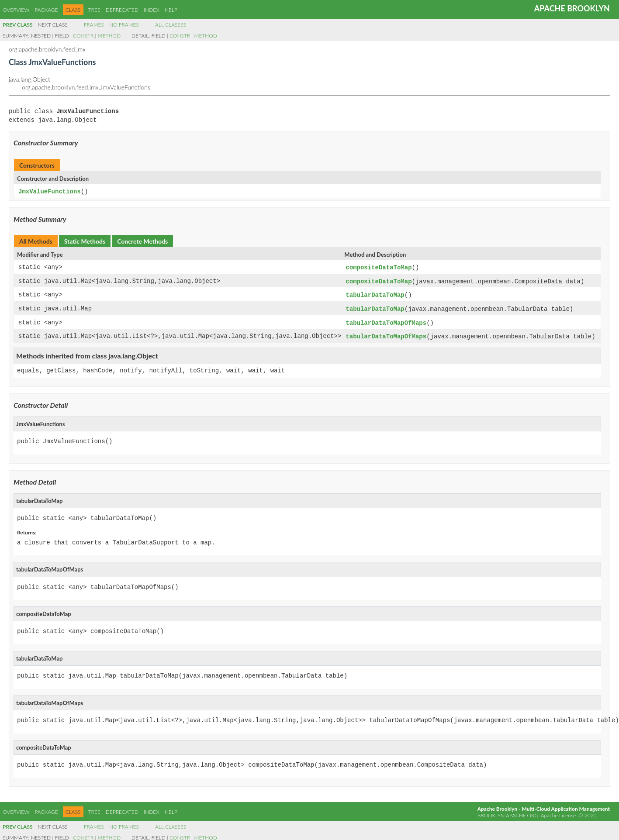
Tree (94, 10)
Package (46, 10)
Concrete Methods (142, 241)
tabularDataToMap (375, 294)
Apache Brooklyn (572, 8)
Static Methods (85, 241)
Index (152, 10)
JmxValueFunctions (50, 191)
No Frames (124, 25)
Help (171, 10)
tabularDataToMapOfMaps (386, 321)
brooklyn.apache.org (508, 812)
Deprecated (122, 10)
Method (109, 36)
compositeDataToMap (379, 267)
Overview (16, 10)
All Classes (171, 25)
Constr (83, 36)
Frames (94, 25)
